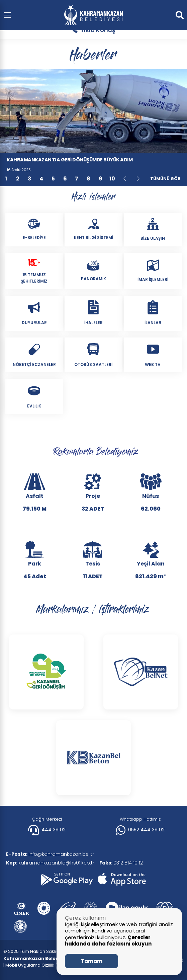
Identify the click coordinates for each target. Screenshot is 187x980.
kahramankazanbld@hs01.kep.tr (51, 863)
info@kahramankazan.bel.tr (51, 854)
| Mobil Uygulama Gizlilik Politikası (39, 965)
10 (112, 179)
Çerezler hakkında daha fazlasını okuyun (108, 941)
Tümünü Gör (165, 179)
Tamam (92, 961)
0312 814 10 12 (123, 863)
